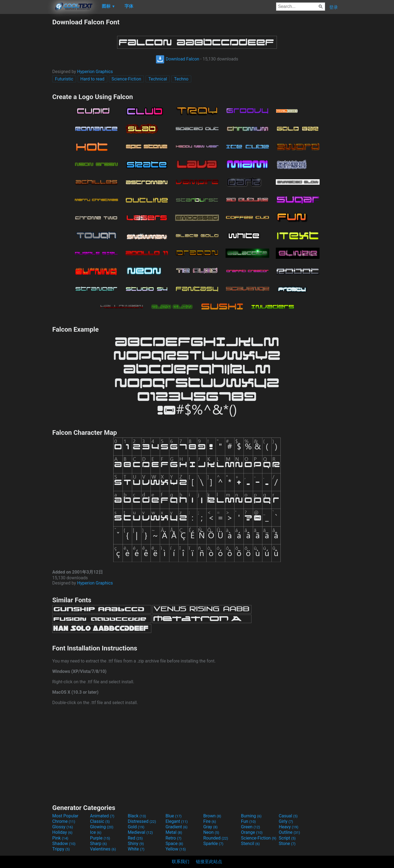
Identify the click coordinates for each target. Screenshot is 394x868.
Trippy (61, 849)
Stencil (250, 844)
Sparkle (213, 844)
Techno (181, 79)
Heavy (289, 827)
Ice (96, 832)
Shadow (64, 844)
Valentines (103, 849)
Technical (158, 79)
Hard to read (92, 79)
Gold (136, 827)
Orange (252, 832)
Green (251, 827)
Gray (210, 827)
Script (287, 838)
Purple (100, 838)
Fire (210, 821)
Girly (286, 821)
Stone (287, 844)
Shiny (136, 844)
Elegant (177, 821)
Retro (173, 838)
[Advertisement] (26, 100)
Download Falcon (177, 59)
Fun (248, 821)
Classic (100, 821)
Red (135, 838)
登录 (334, 7)
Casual (288, 816)
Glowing (102, 827)
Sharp (99, 844)
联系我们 (181, 862)
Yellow (176, 849)
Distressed (142, 821)
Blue (174, 816)
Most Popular (65, 816)
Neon (211, 832)
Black (137, 816)
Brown (212, 816)
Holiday (62, 832)
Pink (60, 838)
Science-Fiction (127, 79)
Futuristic (64, 79)
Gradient (176, 827)
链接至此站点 (209, 862)
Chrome (64, 821)
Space (174, 844)
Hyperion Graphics (95, 72)
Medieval (140, 832)
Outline (289, 832)
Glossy (63, 827)
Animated (102, 816)
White (136, 849)
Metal (174, 832)
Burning (251, 816)
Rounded (216, 838)
